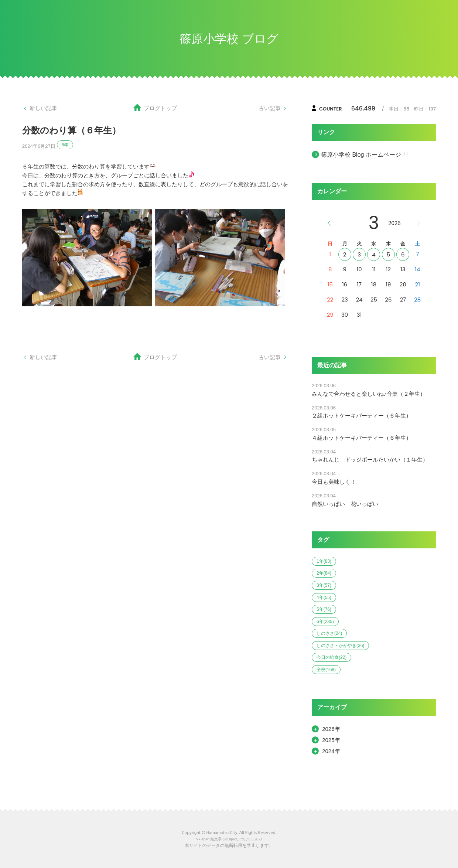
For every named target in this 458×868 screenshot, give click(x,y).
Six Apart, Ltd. (234, 839)
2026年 (331, 729)
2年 (324, 573)
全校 (326, 670)
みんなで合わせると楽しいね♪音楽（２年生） (369, 394)
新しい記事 (43, 108)
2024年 (331, 751)
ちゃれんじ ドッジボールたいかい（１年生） (370, 459)
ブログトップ (160, 108)
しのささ (329, 633)
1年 (324, 561)
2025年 (331, 740)
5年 (324, 609)
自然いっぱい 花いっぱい (345, 504)
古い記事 (270, 108)
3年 (324, 585)
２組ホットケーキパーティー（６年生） (362, 416)
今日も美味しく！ (334, 482)
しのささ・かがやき (340, 646)
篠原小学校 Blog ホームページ (361, 155)
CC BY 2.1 (255, 839)
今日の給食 (331, 657)
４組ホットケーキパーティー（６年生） (362, 438)
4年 (324, 598)
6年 (65, 145)
